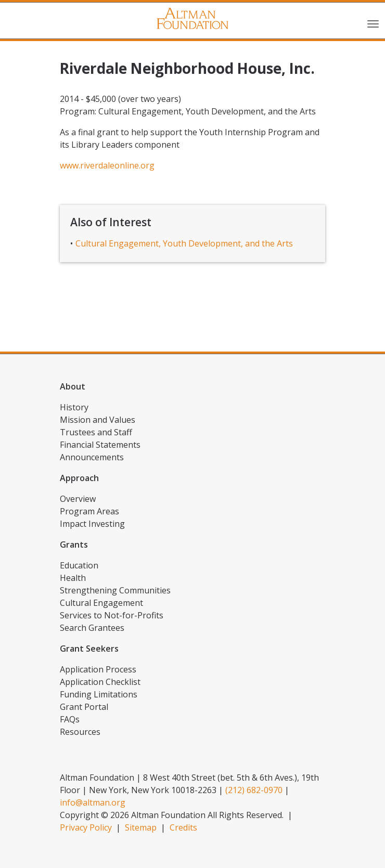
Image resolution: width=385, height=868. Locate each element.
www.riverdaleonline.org (107, 165)
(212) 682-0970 (254, 790)
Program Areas (89, 511)
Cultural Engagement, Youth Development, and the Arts (184, 243)
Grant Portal (84, 707)
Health (73, 578)
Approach (79, 478)
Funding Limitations (99, 694)
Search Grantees (92, 628)
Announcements (92, 457)
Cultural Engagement (101, 603)
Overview (78, 499)
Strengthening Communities (115, 590)
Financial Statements (100, 445)
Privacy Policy (86, 827)
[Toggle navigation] (373, 23)
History (74, 407)
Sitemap (141, 827)
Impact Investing (92, 524)
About (73, 386)
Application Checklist (100, 682)
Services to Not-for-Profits (112, 615)
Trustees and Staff (96, 432)
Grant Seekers (89, 649)
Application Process (98, 669)
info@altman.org (93, 802)
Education (79, 565)
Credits (183, 827)
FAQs (70, 719)
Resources (80, 732)
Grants (74, 545)
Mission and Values (98, 420)
